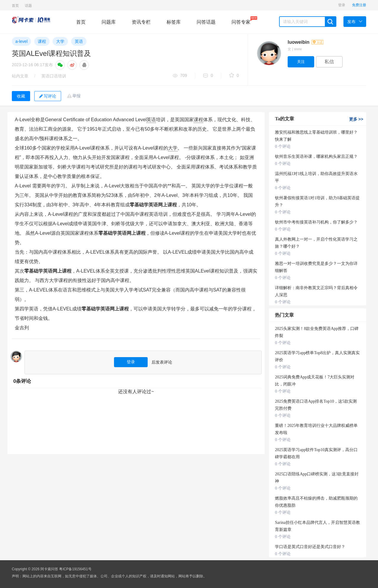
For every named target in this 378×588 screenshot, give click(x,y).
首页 (15, 6)
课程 (42, 41)
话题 (28, 6)
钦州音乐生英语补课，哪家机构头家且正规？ (316, 157)
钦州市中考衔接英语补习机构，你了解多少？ (316, 222)
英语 (79, 41)
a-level (21, 41)
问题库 (109, 22)
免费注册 (359, 5)
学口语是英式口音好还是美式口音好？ (310, 547)
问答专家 (241, 20)
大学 (60, 41)
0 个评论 (283, 146)
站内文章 (20, 76)
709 (180, 76)
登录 (342, 5)
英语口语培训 (54, 76)
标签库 (174, 22)
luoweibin (306, 42)
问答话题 (206, 22)
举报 (76, 96)
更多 (356, 119)
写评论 (48, 96)
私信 (329, 62)
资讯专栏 (141, 22)
